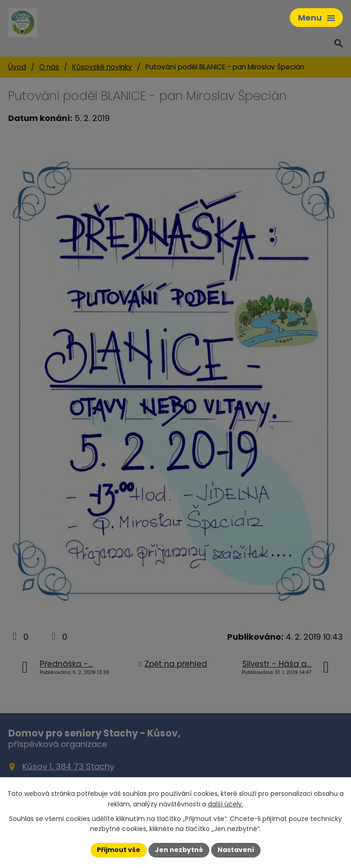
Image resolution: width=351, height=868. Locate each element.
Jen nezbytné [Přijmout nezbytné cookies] (179, 850)
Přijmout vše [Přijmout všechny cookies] (119, 850)
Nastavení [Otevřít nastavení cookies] (236, 850)
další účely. (226, 804)
